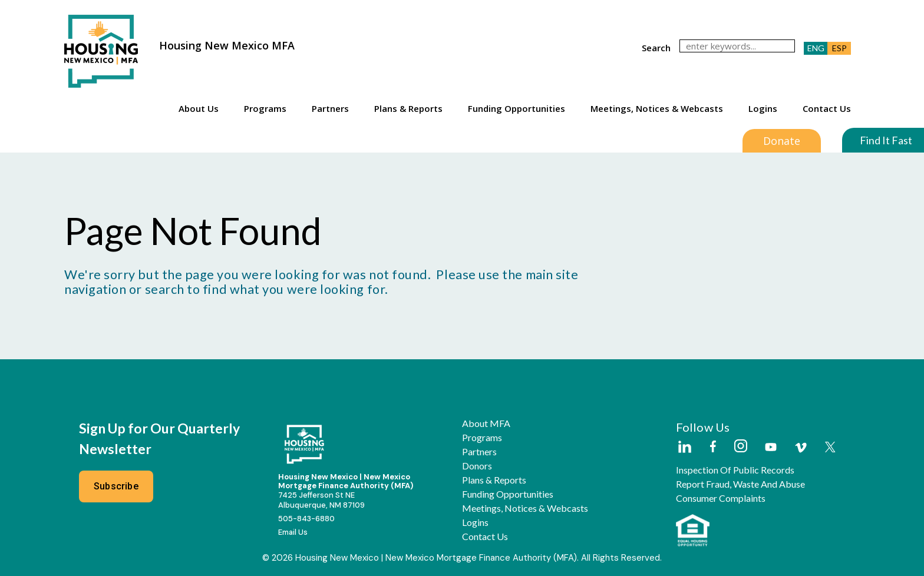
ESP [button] (839, 48)
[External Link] (684, 448)
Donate (782, 141)
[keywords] (737, 46)
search (656, 48)
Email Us (293, 532)
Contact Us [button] (827, 108)
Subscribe (116, 486)
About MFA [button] (486, 423)
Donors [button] (477, 466)
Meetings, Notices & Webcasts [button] (657, 108)
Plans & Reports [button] (408, 108)
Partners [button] (330, 108)
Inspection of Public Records (735, 470)
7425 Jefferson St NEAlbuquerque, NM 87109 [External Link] (321, 500)
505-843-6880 (306, 519)
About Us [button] (199, 108)
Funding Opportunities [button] (517, 108)
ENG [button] (816, 48)
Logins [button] (763, 108)
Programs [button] (265, 108)
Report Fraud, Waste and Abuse (740, 484)
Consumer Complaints (721, 498)
